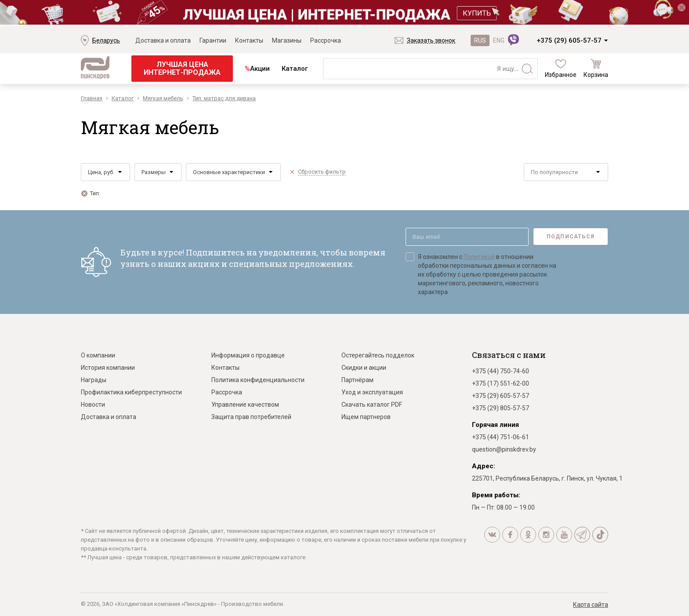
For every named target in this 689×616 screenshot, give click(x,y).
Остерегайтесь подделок (378, 355)
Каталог (295, 69)
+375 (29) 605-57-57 (569, 40)
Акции (257, 69)
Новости (93, 405)
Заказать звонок (431, 40)
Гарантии (213, 40)
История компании (108, 368)
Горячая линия (495, 425)
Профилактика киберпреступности (131, 392)
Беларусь (106, 40)
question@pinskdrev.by (504, 449)
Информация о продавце (248, 355)
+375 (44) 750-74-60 (500, 371)
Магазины (287, 40)
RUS (480, 40)
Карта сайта (591, 605)
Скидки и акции (364, 368)
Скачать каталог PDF (372, 405)
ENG (499, 40)
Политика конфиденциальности (258, 380)
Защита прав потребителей (251, 417)
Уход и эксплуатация (372, 392)
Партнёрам (357, 380)
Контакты (249, 40)
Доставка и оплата (163, 40)
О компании (98, 355)
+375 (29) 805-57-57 (500, 408)
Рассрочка (326, 40)
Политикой (479, 257)
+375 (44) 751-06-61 (500, 437)
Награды (94, 380)
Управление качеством (245, 405)
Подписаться (571, 237)
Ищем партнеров (366, 417)
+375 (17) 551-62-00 (500, 383)
